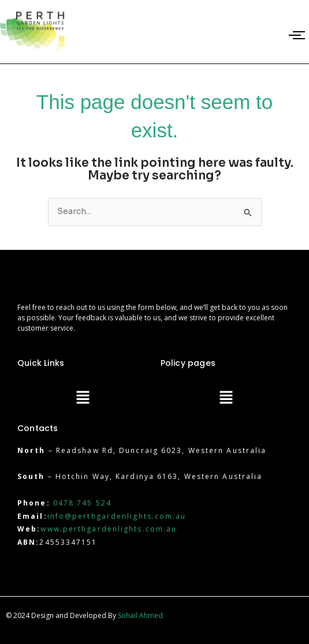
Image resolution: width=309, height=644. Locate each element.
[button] (83, 398)
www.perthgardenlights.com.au (109, 529)
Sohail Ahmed (140, 615)
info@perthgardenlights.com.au (117, 516)
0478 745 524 (82, 503)
